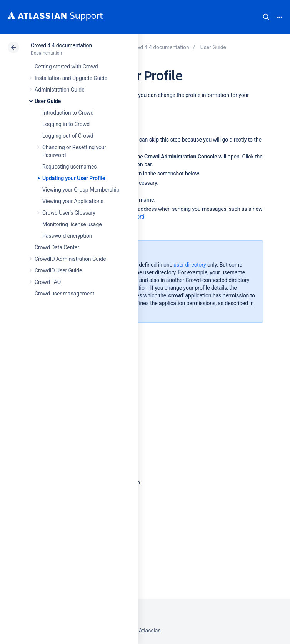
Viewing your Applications (73, 201)
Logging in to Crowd (66, 124)
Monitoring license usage (72, 224)
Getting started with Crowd (66, 67)
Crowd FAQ (48, 282)
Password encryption (67, 236)
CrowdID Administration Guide (70, 259)
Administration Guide (60, 90)
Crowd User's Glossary (69, 213)
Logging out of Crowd (68, 136)
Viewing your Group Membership (81, 190)
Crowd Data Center (57, 247)
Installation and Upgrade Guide (71, 78)
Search (266, 17)
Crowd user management (64, 294)
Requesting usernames (69, 167)
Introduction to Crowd (68, 113)
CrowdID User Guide (58, 270)
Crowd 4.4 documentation (61, 45)
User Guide (48, 101)
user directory (190, 265)
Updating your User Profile (74, 178)
